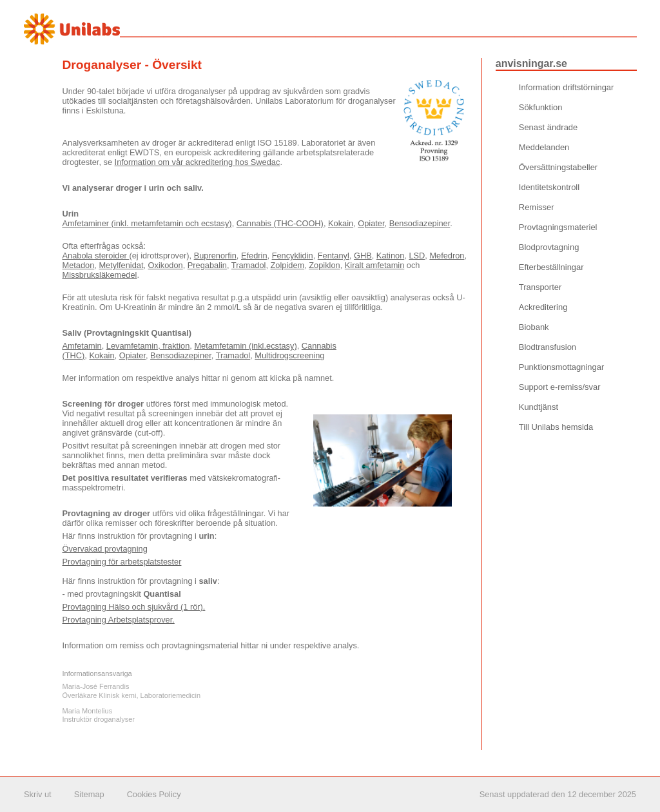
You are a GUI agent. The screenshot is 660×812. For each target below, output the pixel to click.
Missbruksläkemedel (100, 275)
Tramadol (249, 265)
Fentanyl (334, 256)
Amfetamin (82, 346)
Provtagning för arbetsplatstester (122, 562)
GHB (363, 256)
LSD (417, 256)
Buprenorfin (215, 256)
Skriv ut (38, 794)
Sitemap (89, 794)
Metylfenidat (121, 265)
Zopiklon (324, 265)
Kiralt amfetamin (374, 265)
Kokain (341, 223)
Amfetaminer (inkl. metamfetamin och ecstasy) (147, 223)
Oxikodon (166, 265)
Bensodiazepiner (420, 223)
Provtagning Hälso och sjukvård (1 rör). (134, 607)
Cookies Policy (154, 794)
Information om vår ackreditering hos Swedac (198, 162)
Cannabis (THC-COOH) (280, 223)
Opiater (371, 223)
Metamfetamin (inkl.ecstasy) (245, 346)
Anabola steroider (96, 256)
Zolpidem (288, 265)
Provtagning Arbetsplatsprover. (119, 620)
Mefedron (447, 256)
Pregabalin (207, 265)
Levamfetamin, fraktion (148, 346)
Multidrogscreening (289, 355)
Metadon (79, 265)
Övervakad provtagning (105, 549)
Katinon (390, 256)
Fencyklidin (293, 256)
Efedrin (254, 256)
